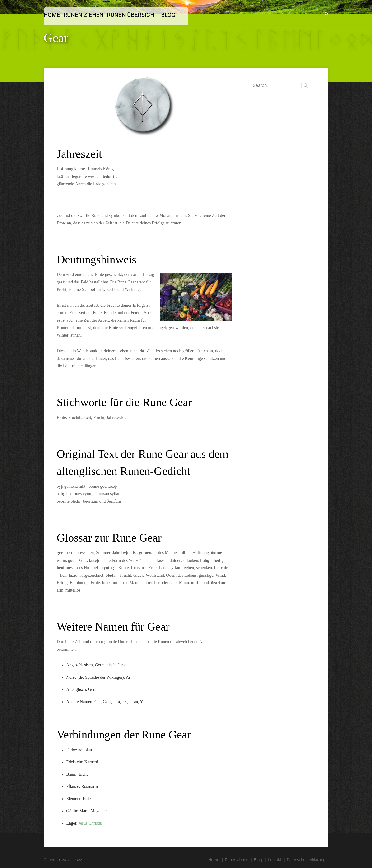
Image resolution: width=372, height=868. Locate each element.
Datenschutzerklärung (306, 860)
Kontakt (274, 860)
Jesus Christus (91, 823)
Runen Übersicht (132, 15)
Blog (168, 15)
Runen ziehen (84, 15)
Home (52, 15)
